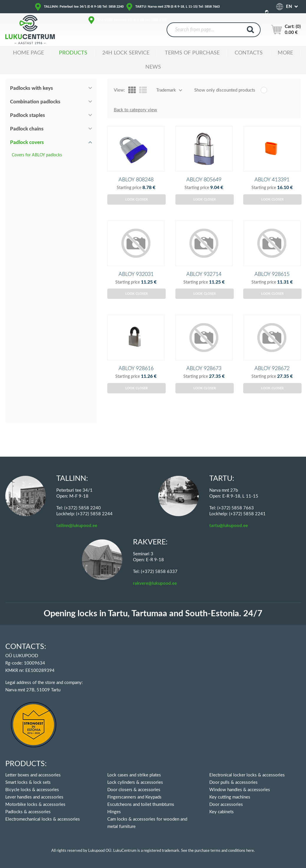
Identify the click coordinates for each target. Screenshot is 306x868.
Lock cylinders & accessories (135, 782)
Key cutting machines (230, 797)
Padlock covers (27, 142)
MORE (285, 53)
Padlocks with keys (32, 88)
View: (119, 90)
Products (73, 53)
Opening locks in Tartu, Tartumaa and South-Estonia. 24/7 (153, 614)
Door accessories (226, 805)
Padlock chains (27, 129)
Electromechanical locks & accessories (43, 819)
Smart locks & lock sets (28, 782)
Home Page (28, 53)
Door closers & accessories (134, 790)
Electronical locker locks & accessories (247, 775)
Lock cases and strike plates (134, 775)
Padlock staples (28, 115)
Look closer (136, 209)
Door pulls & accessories (233, 782)
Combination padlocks (35, 102)
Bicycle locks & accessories (32, 790)
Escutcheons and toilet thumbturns (141, 805)
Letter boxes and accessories (33, 775)
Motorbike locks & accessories (35, 805)
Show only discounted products (225, 90)
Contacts (249, 53)
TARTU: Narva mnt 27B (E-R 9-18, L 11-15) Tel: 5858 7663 (177, 7)
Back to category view (135, 110)
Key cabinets (222, 812)
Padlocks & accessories (28, 812)
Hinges (114, 812)
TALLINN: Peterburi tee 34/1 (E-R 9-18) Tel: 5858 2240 (84, 7)
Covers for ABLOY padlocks (37, 155)
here (250, 851)
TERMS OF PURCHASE (192, 53)
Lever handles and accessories (34, 797)
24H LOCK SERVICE (126, 53)
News (153, 67)
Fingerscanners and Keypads (134, 797)
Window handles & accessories (240, 790)
